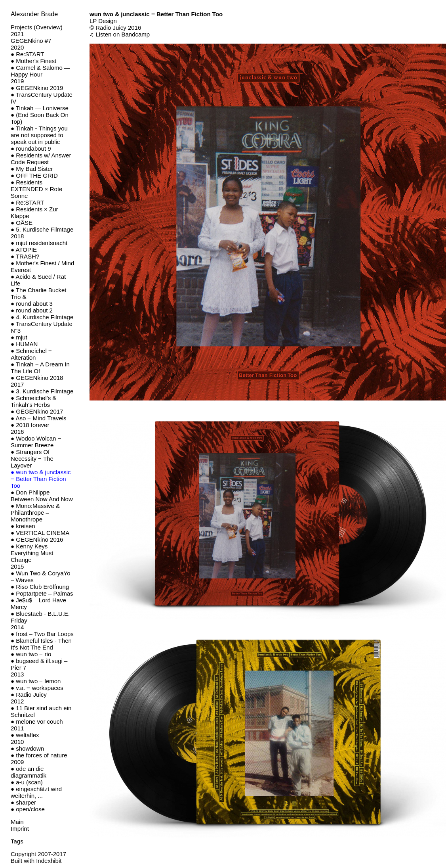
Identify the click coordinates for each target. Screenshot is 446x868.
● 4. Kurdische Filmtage (42, 317)
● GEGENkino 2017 (37, 411)
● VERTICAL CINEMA (40, 533)
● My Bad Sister (32, 169)
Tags (17, 841)
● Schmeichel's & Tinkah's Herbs (33, 401)
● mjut (19, 337)
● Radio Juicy (29, 695)
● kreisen (23, 526)
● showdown (27, 748)
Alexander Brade (34, 14)
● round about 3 (32, 304)
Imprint (20, 829)
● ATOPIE (24, 250)
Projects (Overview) (37, 27)
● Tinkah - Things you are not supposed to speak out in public (39, 135)
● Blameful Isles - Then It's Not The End (41, 644)
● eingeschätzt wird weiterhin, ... (36, 792)
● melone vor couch (37, 721)
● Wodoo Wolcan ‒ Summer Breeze (36, 442)
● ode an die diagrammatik (29, 772)
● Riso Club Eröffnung (40, 587)
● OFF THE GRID (34, 175)
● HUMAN (24, 344)
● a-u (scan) (27, 782)
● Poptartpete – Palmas (42, 593)
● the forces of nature (39, 755)
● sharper (23, 802)
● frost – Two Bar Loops (42, 634)
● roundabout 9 (31, 148)
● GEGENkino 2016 (37, 539)
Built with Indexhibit (36, 861)
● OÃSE (22, 223)
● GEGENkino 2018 (37, 378)
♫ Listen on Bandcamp (120, 34)
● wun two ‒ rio (31, 654)
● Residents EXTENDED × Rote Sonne (36, 189)
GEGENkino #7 (31, 41)
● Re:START (27, 54)
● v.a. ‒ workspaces (37, 688)
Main (17, 822)
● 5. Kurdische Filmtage (42, 229)
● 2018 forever (30, 425)
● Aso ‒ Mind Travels (39, 418)
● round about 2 (32, 310)
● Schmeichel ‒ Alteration (31, 354)
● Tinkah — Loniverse (40, 108)
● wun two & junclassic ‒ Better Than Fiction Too (41, 479)
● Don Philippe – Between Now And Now (42, 496)
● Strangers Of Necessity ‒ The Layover (32, 459)
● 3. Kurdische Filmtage (42, 391)
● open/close (28, 809)
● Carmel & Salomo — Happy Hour (40, 71)
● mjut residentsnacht (39, 243)
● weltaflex (25, 735)
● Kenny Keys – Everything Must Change (32, 553)
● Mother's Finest (33, 61)
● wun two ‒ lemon (36, 681)
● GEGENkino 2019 (37, 88)
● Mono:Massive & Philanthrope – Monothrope (35, 513)
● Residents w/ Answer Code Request (41, 159)
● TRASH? (25, 256)
